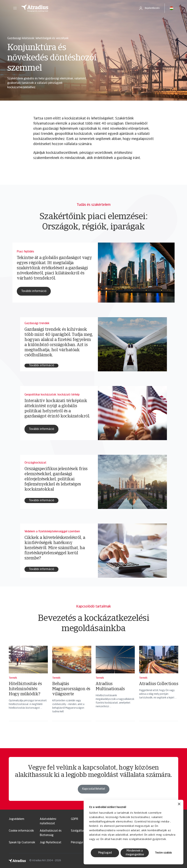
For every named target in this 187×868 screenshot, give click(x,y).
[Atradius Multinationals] (115, 688)
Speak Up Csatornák (22, 843)
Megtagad (105, 853)
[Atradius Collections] (159, 688)
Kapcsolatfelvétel (94, 797)
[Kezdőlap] (76, 8)
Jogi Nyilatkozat (51, 843)
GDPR (74, 819)
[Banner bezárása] (179, 804)
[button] (15, 8)
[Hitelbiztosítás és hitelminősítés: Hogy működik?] (28, 688)
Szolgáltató (79, 831)
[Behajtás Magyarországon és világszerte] (72, 688)
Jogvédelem (17, 819)
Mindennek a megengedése (135, 853)
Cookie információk (21, 831)
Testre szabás (163, 853)
